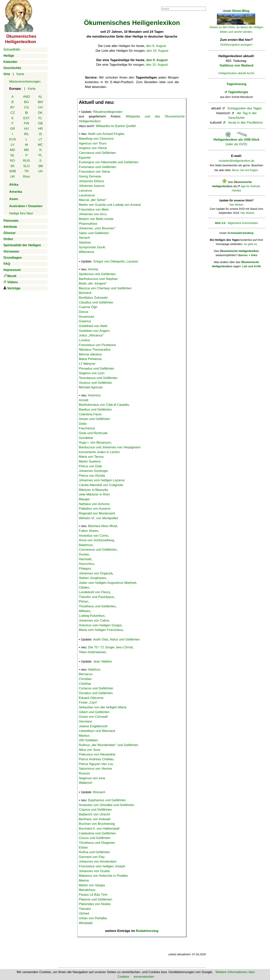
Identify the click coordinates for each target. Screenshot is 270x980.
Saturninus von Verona (95, 769)
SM (40, 166)
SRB (13, 171)
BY (13, 107)
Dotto (83, 424)
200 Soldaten (88, 740)
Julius (91, 335)
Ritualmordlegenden (108, 112)
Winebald (86, 923)
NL (12, 155)
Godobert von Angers (94, 331)
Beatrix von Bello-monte (96, 219)
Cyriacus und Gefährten (96, 688)
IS (40, 134)
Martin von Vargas (92, 885)
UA (40, 171)
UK (13, 177)
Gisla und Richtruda (93, 433)
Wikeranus (86, 252)
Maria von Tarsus (91, 457)
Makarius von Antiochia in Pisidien (103, 876)
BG (27, 102)
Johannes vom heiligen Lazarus (102, 480)
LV (13, 145)
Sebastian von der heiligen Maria (103, 707)
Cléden (84, 588)
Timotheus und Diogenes (97, 843)
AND (26, 97)
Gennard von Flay (92, 857)
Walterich (86, 783)
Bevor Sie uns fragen (245, 170)
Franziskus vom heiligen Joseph (102, 866)
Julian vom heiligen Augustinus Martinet (107, 583)
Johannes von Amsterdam (98, 861)
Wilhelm (85, 611)
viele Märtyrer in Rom (94, 494)
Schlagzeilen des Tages (244, 108)
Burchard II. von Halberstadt (99, 829)
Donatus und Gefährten (96, 693)
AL (40, 97)
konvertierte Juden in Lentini (99, 452)
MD (12, 150)
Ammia (93, 269)
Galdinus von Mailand (236, 65)
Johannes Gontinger (93, 471)
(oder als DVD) (236, 139)
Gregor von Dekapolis (109, 261)
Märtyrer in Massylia (93, 490)
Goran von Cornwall (93, 717)
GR (13, 129)
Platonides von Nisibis (95, 904)
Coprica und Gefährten (95, 810)
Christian (85, 679)
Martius (84, 736)
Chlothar (85, 684)
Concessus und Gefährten (98, 550)
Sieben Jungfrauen (93, 578)
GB (40, 123)
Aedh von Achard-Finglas (106, 134)
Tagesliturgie (238, 92)
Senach (84, 238)
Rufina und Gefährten (94, 852)
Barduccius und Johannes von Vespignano (110, 447)
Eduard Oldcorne (91, 698)
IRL (26, 134)
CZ (13, 113)
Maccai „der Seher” (93, 200)
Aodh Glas (101, 639)
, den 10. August (156, 65)
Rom (26, 177)
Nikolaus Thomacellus (95, 350)
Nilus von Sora (89, 750)
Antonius (94, 395)
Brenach (99, 792)
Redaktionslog (147, 931)
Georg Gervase (90, 176)
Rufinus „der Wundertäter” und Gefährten (109, 745)
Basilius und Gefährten (95, 410)
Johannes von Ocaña (94, 871)
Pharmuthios (88, 224)
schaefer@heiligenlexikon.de (237, 161)
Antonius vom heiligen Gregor (100, 625)
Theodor (85, 909)
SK (13, 166)
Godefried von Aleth (93, 326)
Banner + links (248, 255)
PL (40, 155)
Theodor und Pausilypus (96, 597)
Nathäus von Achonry (94, 504)
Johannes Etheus (91, 181)
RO (13, 161)
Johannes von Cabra (94, 620)
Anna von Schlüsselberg (96, 540)
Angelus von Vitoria (93, 148)
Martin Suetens (90, 461)
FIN (26, 123)
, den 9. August (156, 60)
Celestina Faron (90, 414)
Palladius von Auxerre (95, 509)
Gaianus (85, 321)
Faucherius (87, 428)
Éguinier (85, 158)
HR (40, 129)
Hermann (86, 721)
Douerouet (86, 317)
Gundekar (86, 438)
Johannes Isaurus (92, 186)
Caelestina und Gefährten (97, 833)
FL (40, 118)
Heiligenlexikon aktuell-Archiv (236, 73)
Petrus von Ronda (92, 476)
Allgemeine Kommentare (243, 223)
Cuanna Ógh (88, 307)
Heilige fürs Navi (21, 213)
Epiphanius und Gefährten (107, 800)
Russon (84, 773)
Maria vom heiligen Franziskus (101, 630)
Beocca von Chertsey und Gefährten (105, 288)
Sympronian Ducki (92, 247)
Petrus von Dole (90, 466)
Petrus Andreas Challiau (96, 759)
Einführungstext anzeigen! (237, 45)
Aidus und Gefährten (125, 639)
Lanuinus (85, 191)
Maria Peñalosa (90, 359)
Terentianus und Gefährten (98, 378)
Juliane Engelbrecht (93, 726)
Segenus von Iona (92, 778)
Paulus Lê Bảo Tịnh (93, 895)
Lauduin (132, 261)
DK (40, 113)
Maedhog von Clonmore (96, 139)
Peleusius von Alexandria (97, 754)
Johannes (97, 228)
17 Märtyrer (87, 364)
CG (26, 107)
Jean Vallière (102, 661)
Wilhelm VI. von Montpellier (99, 518)
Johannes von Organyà (96, 573)
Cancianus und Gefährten (97, 153)
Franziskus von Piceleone (97, 345)
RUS (26, 161)
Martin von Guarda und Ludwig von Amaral (110, 205)
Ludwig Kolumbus (92, 616)
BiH (40, 102)
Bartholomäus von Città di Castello (104, 405)
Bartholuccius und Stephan (98, 279)
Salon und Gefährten (94, 233)
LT (40, 139)
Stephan (85, 242)
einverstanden (144, 977)
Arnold (84, 400)
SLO (26, 166)
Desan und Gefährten (94, 419)
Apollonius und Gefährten (97, 274)
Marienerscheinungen (25, 82)
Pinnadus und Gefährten (96, 369)
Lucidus (84, 340)
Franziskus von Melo (94, 210)
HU (27, 129)
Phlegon (85, 569)
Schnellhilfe (12, 50)
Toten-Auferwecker (92, 652)
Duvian (84, 554)
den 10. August (157, 51)
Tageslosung (236, 84)
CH (40, 107)
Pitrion (83, 602)
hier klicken (236, 205)
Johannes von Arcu (93, 214)
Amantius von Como (93, 536)
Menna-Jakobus (90, 354)
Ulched (84, 913)
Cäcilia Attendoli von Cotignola (101, 485)
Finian (88, 702)
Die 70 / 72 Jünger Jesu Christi (110, 647)
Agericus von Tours (93, 143)
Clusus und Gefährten (95, 838)
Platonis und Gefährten (95, 899)
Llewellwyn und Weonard (97, 731)
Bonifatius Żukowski (93, 298)
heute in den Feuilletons (246, 123)
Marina (84, 880)
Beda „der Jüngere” (93, 283)
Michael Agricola (91, 387)
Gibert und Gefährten (94, 712)
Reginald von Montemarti (97, 513)
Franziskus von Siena (94, 172)
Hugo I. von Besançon (95, 442)
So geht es (250, 244)
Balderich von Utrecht (94, 814)
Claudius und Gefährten (96, 302)
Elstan (83, 848)
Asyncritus (86, 564)
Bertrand (85, 293)
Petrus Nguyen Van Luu (96, 764)
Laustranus (87, 195)
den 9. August (156, 46)
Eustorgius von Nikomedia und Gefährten (109, 162)
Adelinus (94, 670)
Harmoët (85, 559)
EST (26, 118)
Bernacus (86, 674)
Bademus (86, 545)
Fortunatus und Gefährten (98, 167)
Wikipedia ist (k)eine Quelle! (116, 126)
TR (27, 171)
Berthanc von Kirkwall (94, 819)
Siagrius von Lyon (92, 373)
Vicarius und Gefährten (95, 383)
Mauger (84, 499)
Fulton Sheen (88, 531)
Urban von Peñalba (93, 918)
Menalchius (87, 890)
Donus (84, 312)
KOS (12, 139)
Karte (20, 74)
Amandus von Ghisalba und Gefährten (107, 805)
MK (26, 150)
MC (40, 145)
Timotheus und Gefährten (97, 606)
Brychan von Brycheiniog (97, 824)
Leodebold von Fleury (94, 592)
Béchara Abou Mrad (103, 526)
